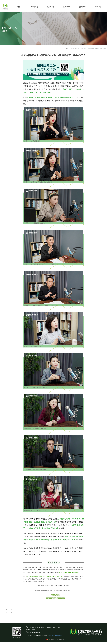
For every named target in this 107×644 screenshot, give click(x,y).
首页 (67, 48)
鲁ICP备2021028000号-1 (56, 635)
